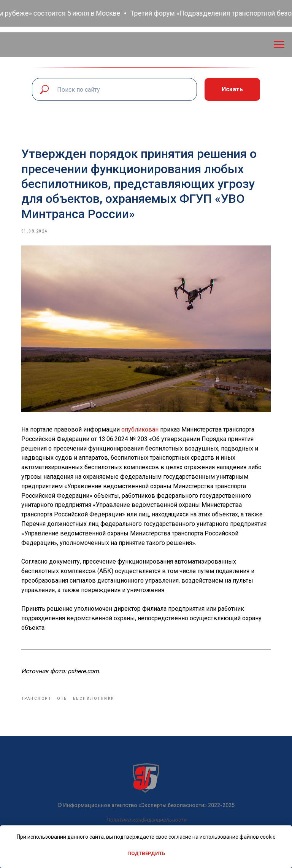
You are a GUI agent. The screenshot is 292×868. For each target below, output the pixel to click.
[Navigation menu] (279, 45)
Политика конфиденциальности (146, 819)
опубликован (143, 427)
